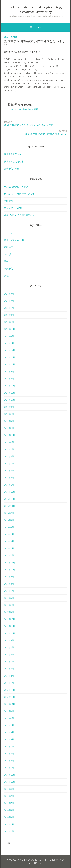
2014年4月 (9, 817)
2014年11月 (10, 782)
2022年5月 (9, 336)
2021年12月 (10, 350)
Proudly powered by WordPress (25, 860)
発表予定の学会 (12, 169)
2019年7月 (9, 449)
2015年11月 (10, 697)
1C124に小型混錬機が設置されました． (46, 132)
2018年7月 (9, 513)
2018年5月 (9, 527)
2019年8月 (9, 442)
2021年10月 (10, 364)
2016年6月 (9, 654)
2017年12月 (10, 563)
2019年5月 (9, 456)
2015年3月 (9, 754)
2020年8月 (9, 407)
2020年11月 (10, 393)
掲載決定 (9, 247)
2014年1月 (9, 831)
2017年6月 (9, 591)
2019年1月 (9, 485)
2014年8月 (9, 796)
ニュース (8, 37)
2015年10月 (10, 704)
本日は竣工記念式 (13, 208)
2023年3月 (9, 315)
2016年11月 (10, 626)
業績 (15, 37)
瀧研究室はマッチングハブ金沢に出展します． (30, 123)
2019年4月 (9, 463)
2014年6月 (9, 810)
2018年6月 (9, 520)
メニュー (37, 27)
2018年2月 (9, 548)
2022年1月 (9, 343)
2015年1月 (9, 768)
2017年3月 (9, 612)
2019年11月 (10, 435)
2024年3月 (9, 294)
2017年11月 (10, 570)
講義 (6, 276)
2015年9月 (9, 711)
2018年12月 (10, 492)
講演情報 (9, 201)
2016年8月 (9, 647)
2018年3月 (9, 541)
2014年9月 (9, 789)
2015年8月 (9, 718)
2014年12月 (10, 775)
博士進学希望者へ (13, 154)
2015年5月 (9, 739)
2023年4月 (9, 308)
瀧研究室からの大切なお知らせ (19, 215)
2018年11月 (10, 499)
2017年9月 (9, 577)
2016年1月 (9, 683)
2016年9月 (9, 640)
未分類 (7, 254)
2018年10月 (10, 506)
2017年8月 (9, 584)
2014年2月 (9, 824)
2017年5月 (9, 598)
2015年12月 (10, 690)
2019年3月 (9, 471)
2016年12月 (10, 619)
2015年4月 (9, 747)
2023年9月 (9, 301)
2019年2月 (9, 478)
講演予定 (9, 269)
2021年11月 (10, 357)
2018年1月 (9, 555)
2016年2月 (9, 676)
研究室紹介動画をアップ (16, 187)
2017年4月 (9, 605)
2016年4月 (9, 662)
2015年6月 (9, 732)
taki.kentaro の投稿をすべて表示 (23, 109)
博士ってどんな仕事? (14, 161)
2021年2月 (9, 379)
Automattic (35, 863)
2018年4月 (9, 534)
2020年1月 (9, 428)
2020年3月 (9, 421)
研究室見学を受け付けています (19, 194)
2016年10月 (10, 633)
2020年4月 (9, 414)
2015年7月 (9, 725)
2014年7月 (9, 803)
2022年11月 (10, 329)
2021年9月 (9, 372)
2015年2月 (9, 761)
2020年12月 (10, 386)
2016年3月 (9, 669)
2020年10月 (10, 400)
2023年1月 (9, 322)
